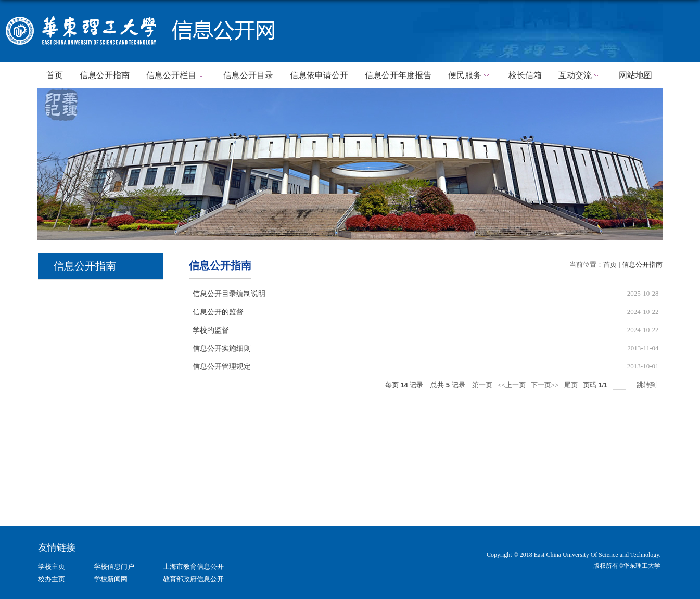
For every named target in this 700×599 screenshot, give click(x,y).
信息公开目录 (248, 75)
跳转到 (647, 385)
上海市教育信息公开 (193, 566)
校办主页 (52, 579)
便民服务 (470, 76)
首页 (55, 75)
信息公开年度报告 (398, 75)
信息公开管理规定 (222, 367)
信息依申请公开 (319, 75)
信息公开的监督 (218, 312)
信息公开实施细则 (222, 348)
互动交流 (580, 76)
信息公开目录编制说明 (229, 294)
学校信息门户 (114, 566)
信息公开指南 (105, 75)
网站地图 (635, 75)
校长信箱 (525, 75)
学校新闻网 (111, 579)
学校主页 (52, 566)
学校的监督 (211, 330)
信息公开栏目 (176, 76)
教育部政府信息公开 (193, 579)
